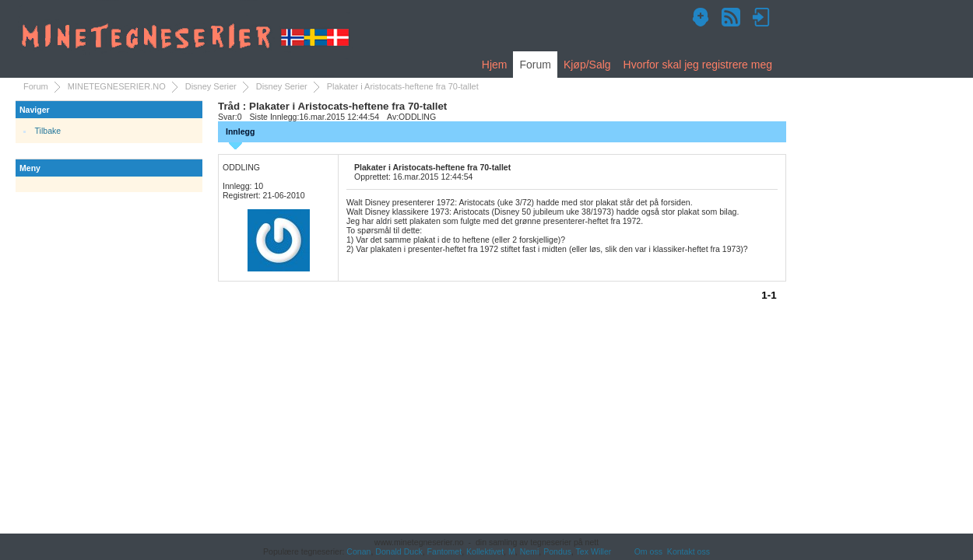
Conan (358, 551)
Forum (535, 65)
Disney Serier (211, 86)
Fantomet (445, 551)
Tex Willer (594, 551)
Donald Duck (399, 551)
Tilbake (48, 131)
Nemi (530, 551)
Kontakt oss (688, 551)
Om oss (648, 551)
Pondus (557, 551)
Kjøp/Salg (587, 65)
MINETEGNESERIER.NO (117, 86)
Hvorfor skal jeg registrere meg (698, 65)
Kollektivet (485, 551)
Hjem (495, 65)
